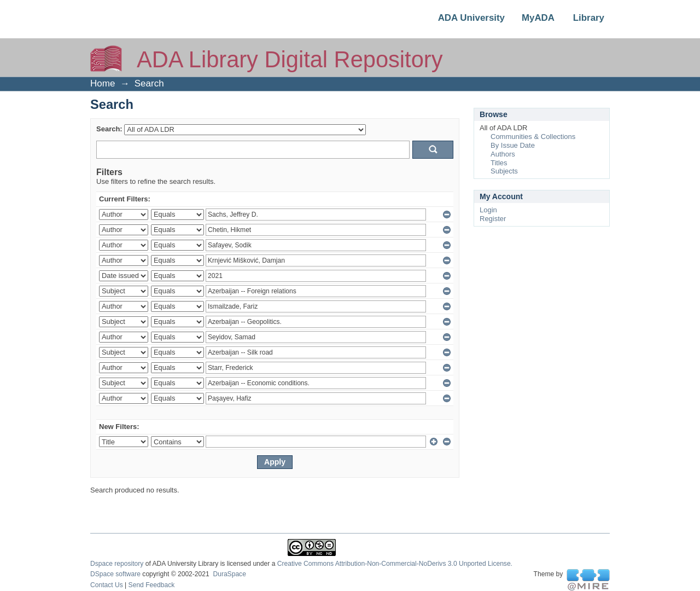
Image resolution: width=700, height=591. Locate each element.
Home (103, 83)
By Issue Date (513, 145)
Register (493, 219)
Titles (499, 163)
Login (488, 210)
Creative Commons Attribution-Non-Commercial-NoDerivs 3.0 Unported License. (395, 564)
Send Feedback (152, 585)
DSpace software (115, 574)
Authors (503, 154)
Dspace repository (117, 564)
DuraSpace (229, 574)
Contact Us (107, 585)
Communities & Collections (533, 137)
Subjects (504, 171)
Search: (109, 129)
